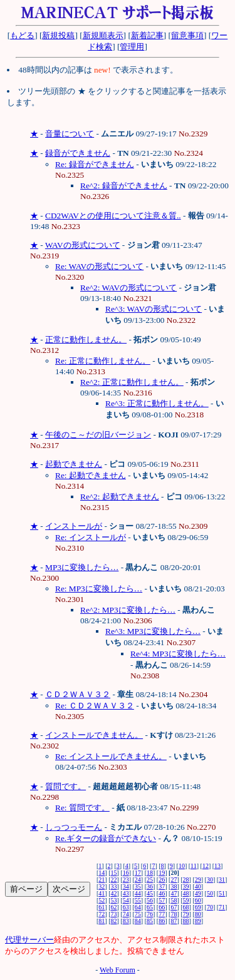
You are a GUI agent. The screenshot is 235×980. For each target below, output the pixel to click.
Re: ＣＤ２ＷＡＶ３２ (95, 706)
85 (150, 921)
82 (114, 921)
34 (126, 886)
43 (126, 893)
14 (102, 873)
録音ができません (78, 153)
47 (174, 893)
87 (174, 921)
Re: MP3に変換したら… (99, 589)
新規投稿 (58, 35)
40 (198, 886)
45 (150, 893)
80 (198, 914)
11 (194, 866)
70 (210, 907)
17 (138, 873)
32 (102, 886)
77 (162, 914)
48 (186, 893)
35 (138, 886)
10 (182, 866)
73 (114, 914)
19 (162, 873)
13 (217, 866)
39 (186, 886)
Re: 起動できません (91, 475)
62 (114, 907)
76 (150, 914)
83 (126, 921)
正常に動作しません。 (86, 339)
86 (162, 921)
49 (198, 893)
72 (102, 914)
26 (162, 880)
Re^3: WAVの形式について (154, 309)
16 (126, 873)
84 (138, 921)
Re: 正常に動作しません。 (103, 361)
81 (102, 921)
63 (126, 907)
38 (174, 886)
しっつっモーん (74, 827)
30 (210, 880)
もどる (22, 35)
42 (114, 893)
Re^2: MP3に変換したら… (128, 610)
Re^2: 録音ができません (124, 186)
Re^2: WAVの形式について (128, 288)
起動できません (74, 464)
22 (114, 880)
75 (138, 914)
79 (186, 914)
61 (102, 907)
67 (174, 907)
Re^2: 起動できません (120, 497)
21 (102, 880)
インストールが (74, 526)
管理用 (132, 47)
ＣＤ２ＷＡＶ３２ (78, 694)
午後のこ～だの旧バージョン (98, 435)
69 (198, 907)
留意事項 (187, 35)
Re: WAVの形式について (99, 266)
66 (162, 907)
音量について (70, 134)
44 (138, 893)
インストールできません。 (94, 735)
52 (102, 900)
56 (150, 900)
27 (174, 880)
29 (198, 880)
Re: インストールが (91, 537)
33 (114, 886)
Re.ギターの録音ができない (106, 838)
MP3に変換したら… (82, 567)
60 (198, 900)
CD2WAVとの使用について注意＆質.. (113, 216)
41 (102, 893)
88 (186, 921)
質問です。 (65, 786)
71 (222, 907)
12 (206, 866)
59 (186, 900)
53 (114, 900)
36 (150, 886)
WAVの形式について (83, 245)
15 (114, 873)
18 (150, 873)
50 (210, 893)
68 (186, 907)
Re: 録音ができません (95, 164)
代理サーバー (29, 940)
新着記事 (147, 35)
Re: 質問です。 (82, 808)
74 (126, 914)
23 (126, 880)
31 (222, 880)
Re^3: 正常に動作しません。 (157, 403)
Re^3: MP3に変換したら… (153, 631)
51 (222, 893)
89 (198, 921)
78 (174, 914)
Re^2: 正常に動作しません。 (132, 382)
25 (150, 880)
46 (162, 893)
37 (162, 886)
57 (162, 900)
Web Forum (118, 970)
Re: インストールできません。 (111, 756)
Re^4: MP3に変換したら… (178, 654)
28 (186, 880)
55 (138, 900)
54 (126, 900)
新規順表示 (103, 35)
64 (138, 907)
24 (138, 880)
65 (150, 907)
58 (174, 900)
